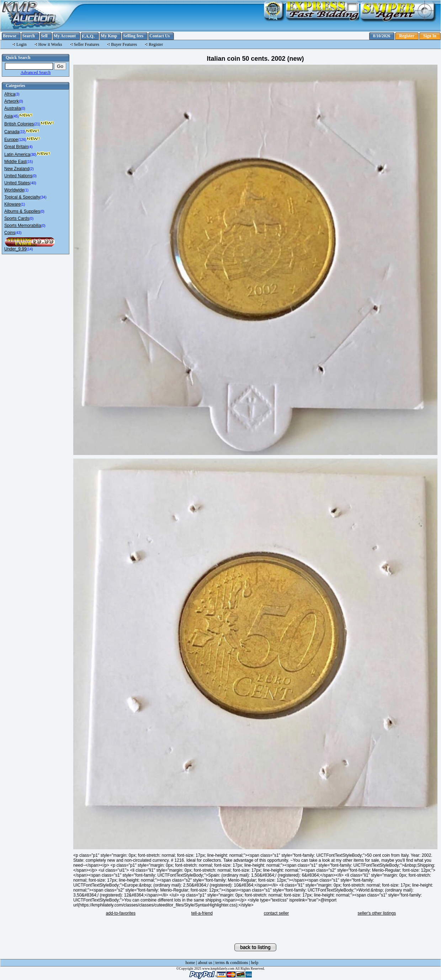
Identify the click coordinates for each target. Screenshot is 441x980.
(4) (30, 147)
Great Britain (16, 147)
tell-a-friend (202, 913)
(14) (30, 249)
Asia (8, 116)
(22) (22, 132)
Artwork (12, 101)
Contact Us (160, 36)
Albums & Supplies (22, 211)
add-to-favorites (121, 913)
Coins (10, 233)
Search (29, 36)
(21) (37, 124)
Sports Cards (17, 218)
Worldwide (14, 190)
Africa (10, 94)
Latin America (17, 155)
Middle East (15, 162)
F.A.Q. (88, 36)
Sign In (430, 36)
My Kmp (109, 36)
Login (22, 44)
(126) (22, 140)
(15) (30, 162)
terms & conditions (232, 963)
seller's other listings (377, 913)
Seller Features (87, 44)
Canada (12, 132)
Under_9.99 (15, 249)
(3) (17, 94)
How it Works (50, 44)
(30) (33, 155)
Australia (13, 108)
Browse (10, 36)
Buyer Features (124, 44)
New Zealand (17, 169)
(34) (43, 197)
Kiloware (12, 204)
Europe (11, 140)
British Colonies (19, 124)
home (190, 963)
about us (205, 963)
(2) (32, 169)
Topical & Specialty (22, 197)
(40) (33, 183)
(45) (16, 116)
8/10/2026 (382, 36)
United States (17, 183)
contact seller (277, 913)
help (255, 963)
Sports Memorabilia (23, 226)
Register (407, 36)
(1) (26, 190)
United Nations (18, 176)
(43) (18, 233)
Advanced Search (36, 72)
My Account (65, 36)
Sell (44, 36)
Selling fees (133, 36)
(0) (21, 101)
